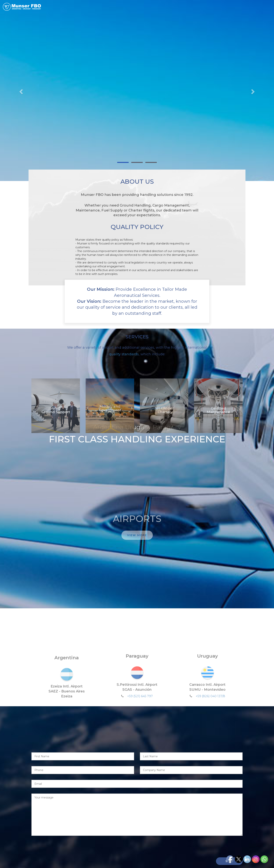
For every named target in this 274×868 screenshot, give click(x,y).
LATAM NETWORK (227, 7)
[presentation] (60, 844)
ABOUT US (154, 7)
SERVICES (176, 7)
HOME (135, 7)
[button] (21, 90)
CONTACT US (258, 7)
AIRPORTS (198, 7)
